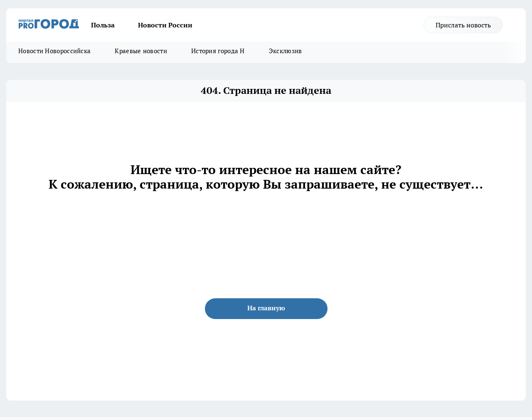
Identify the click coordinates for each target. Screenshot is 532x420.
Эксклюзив (286, 51)
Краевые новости (141, 51)
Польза (103, 25)
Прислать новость (463, 25)
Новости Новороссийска (54, 51)
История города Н (218, 51)
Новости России (165, 25)
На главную (266, 308)
